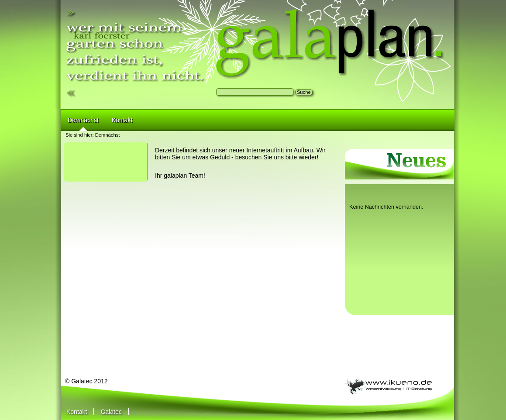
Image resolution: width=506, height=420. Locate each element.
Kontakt (77, 412)
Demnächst (108, 135)
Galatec (111, 412)
